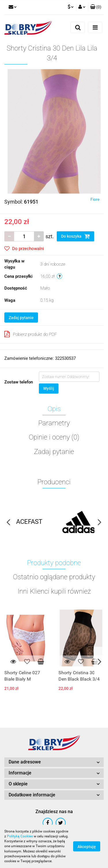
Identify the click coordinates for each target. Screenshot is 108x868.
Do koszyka (75, 236)
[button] (96, 7)
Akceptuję (87, 847)
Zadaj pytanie (21, 318)
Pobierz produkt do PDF (31, 334)
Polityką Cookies (20, 836)
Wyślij (49, 388)
